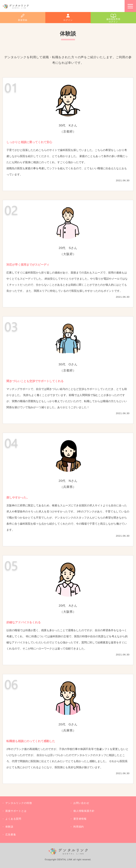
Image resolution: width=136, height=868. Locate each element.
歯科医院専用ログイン (113, 20)
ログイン (68, 20)
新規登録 (23, 20)
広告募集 (11, 835)
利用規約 (79, 827)
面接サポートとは (16, 811)
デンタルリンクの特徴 (19, 803)
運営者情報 (80, 819)
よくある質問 (13, 819)
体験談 (9, 827)
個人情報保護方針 (84, 811)
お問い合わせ (81, 803)
